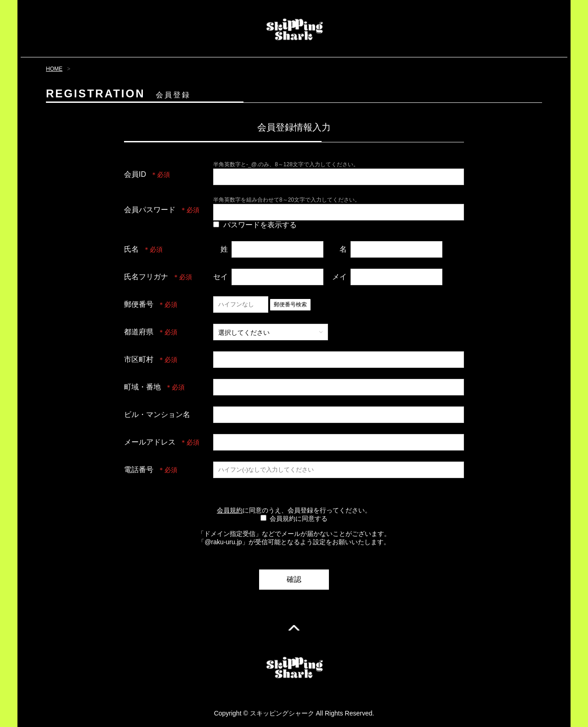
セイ (220, 277)
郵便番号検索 (290, 304)
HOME (54, 69)
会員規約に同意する (299, 518)
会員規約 (230, 510)
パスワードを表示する (260, 225)
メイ (339, 277)
